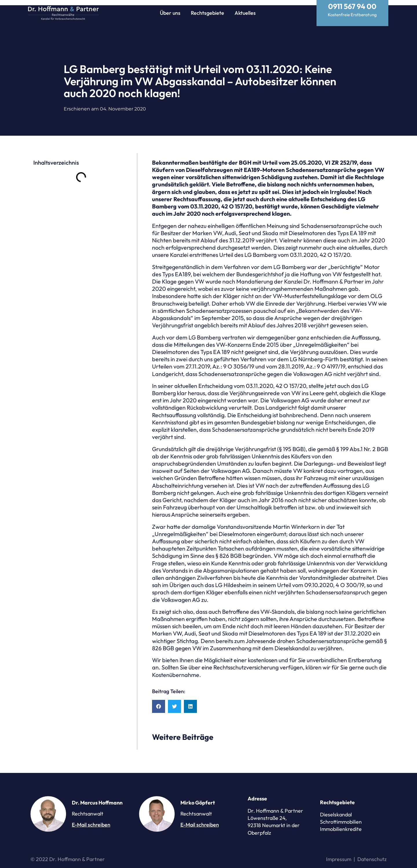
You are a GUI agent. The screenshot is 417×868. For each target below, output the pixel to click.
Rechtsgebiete (207, 13)
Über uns (170, 13)
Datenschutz (372, 854)
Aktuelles (245, 13)
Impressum (339, 854)
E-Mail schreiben (91, 819)
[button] (159, 701)
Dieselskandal (336, 809)
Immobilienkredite (341, 824)
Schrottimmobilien (341, 817)
